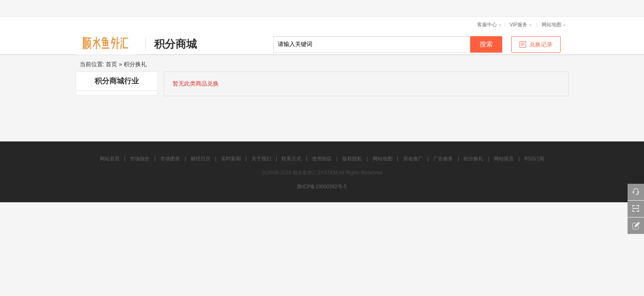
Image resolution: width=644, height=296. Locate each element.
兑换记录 (541, 44)
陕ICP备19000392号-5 (322, 187)
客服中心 (487, 25)
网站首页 (110, 159)
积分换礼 (135, 64)
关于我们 (261, 159)
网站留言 (504, 159)
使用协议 (322, 159)
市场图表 (170, 159)
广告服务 (443, 159)
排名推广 (413, 159)
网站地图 (552, 25)
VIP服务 (518, 25)
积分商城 (175, 44)
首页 (111, 64)
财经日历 (201, 159)
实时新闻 (231, 159)
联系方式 (291, 159)
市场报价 (140, 159)
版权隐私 (352, 159)
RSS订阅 (534, 159)
